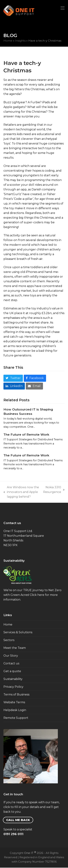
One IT (30, 853)
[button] (63, 8)
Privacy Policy (13, 687)
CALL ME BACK (18, 820)
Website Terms (14, 702)
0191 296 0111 (13, 834)
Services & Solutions (18, 632)
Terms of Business (16, 694)
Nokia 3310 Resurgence (54, 490)
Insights (20, 41)
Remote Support (16, 718)
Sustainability (13, 679)
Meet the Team (15, 648)
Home (8, 41)
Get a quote (12, 671)
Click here (37, 595)
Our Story (11, 656)
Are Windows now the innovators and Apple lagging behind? (21, 492)
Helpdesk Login (15, 710)
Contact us (11, 663)
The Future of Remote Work (26, 434)
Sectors (9, 640)
